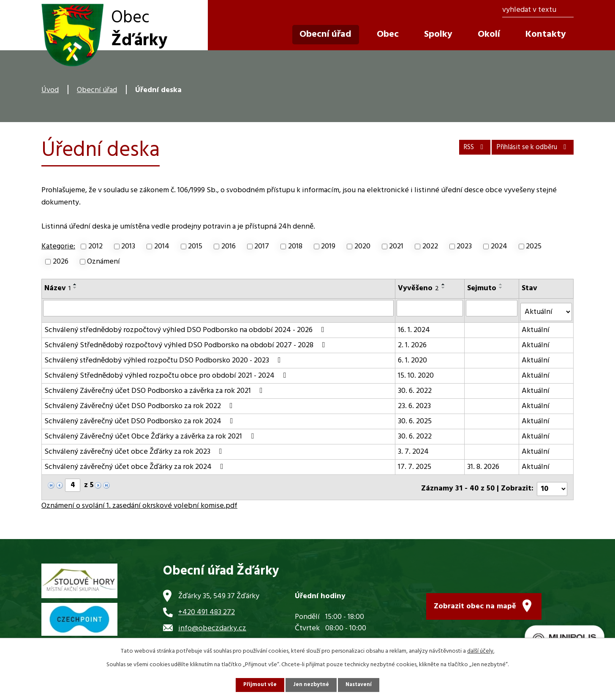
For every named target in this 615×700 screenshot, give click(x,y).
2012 (95, 246)
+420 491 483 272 (207, 606)
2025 (534, 246)
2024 (499, 246)
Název (57, 288)
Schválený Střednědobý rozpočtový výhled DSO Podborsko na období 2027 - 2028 (186, 342)
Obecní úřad (97, 90)
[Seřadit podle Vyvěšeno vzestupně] (444, 284)
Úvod (50, 90)
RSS (457, 145)
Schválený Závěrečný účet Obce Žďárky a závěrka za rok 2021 (151, 433)
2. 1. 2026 (413, 342)
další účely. (481, 650)
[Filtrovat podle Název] (219, 308)
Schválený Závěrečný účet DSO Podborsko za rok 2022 (140, 403)
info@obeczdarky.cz (212, 622)
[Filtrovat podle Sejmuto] (492, 308)
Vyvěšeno (419, 288)
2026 (61, 262)
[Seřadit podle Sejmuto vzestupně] (501, 284)
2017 (262, 246)
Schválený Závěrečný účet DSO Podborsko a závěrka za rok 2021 (155, 388)
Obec (388, 34)
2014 (162, 246)
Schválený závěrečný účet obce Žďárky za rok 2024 (136, 464)
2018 (295, 246)
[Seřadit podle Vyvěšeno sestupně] (444, 288)
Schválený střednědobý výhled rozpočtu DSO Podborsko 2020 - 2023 (164, 357)
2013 (128, 246)
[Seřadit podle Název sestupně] (75, 288)
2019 (328, 246)
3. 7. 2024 (414, 448)
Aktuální (536, 327)
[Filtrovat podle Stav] (547, 309)
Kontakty (546, 34)
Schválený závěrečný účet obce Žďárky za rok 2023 (135, 448)
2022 (430, 246)
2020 (362, 246)
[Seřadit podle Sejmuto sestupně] (501, 288)
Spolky (438, 34)
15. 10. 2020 (416, 372)
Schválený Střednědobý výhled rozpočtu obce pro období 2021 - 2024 (167, 372)
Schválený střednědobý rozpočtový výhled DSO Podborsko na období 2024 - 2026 (186, 327)
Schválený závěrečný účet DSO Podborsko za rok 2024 (140, 418)
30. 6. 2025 (415, 418)
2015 (195, 246)
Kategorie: (58, 246)
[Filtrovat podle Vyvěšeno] (430, 308)
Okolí (489, 34)
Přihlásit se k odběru (526, 145)
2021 (396, 246)
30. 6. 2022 (415, 388)
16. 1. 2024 (414, 327)
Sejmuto (482, 288)
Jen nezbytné (311, 685)
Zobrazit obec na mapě (475, 598)
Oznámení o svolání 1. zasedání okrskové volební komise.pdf (139, 499)
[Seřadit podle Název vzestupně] (75, 284)
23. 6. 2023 (415, 403)
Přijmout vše (258, 685)
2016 (229, 246)
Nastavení (360, 685)
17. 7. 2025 (415, 464)
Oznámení (103, 262)
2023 (464, 246)
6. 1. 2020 (413, 357)
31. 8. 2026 (484, 464)
